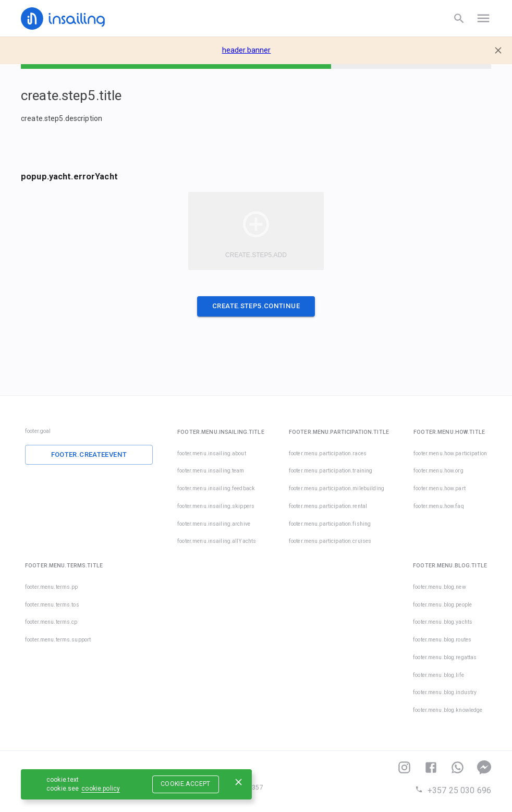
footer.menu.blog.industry (445, 692)
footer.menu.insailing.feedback (216, 488)
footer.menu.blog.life (438, 675)
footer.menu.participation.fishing (330, 524)
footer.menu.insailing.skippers (216, 506)
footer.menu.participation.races (328, 453)
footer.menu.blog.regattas (445, 657)
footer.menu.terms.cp (51, 622)
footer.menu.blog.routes (442, 640)
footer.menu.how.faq (439, 506)
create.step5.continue (256, 306)
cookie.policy (101, 789)
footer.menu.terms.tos (52, 605)
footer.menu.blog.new (440, 587)
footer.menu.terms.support (58, 640)
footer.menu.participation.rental (328, 506)
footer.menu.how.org (438, 471)
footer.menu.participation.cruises (315, 541)
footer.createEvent (89, 455)
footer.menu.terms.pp (52, 587)
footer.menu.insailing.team (211, 471)
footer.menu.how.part (440, 488)
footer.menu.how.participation (450, 453)
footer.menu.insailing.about (212, 453)
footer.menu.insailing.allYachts (217, 541)
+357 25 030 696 (453, 790)
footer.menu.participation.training (331, 471)
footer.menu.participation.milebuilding (337, 488)
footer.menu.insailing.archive (214, 524)
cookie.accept (186, 784)
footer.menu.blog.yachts (443, 622)
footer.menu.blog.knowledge (448, 710)
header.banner (247, 50)
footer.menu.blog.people (442, 605)
